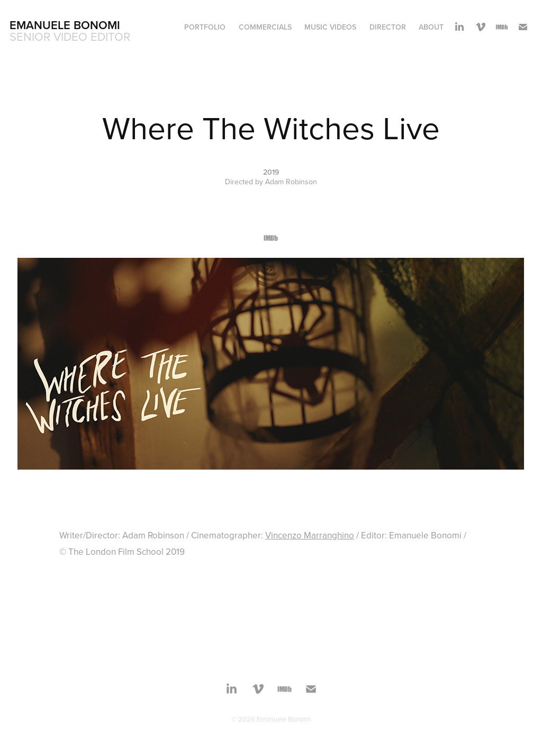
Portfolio (205, 27)
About (431, 27)
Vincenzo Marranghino (310, 535)
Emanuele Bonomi (65, 25)
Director (388, 27)
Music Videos (330, 27)
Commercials (265, 27)
